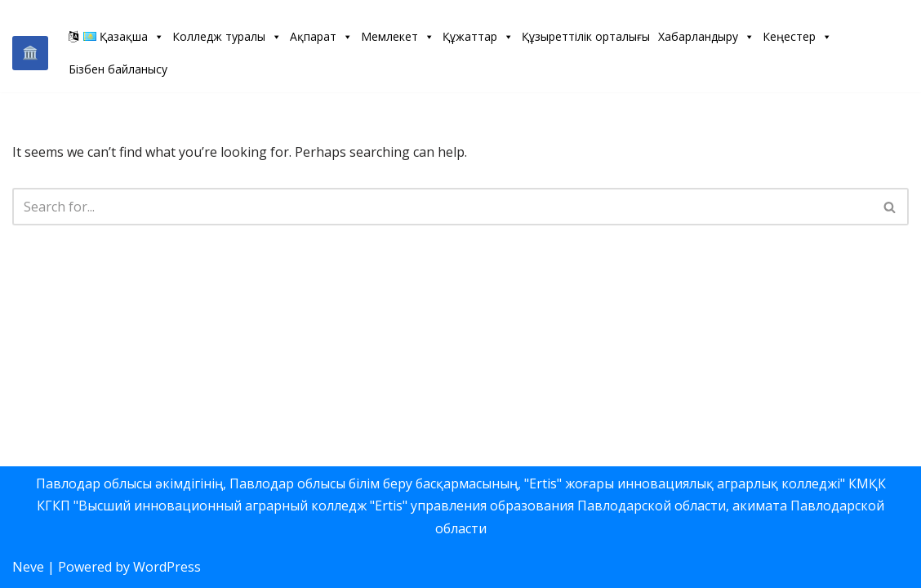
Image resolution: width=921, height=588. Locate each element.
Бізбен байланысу (118, 69)
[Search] (442, 207)
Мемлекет (398, 36)
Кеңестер (797, 36)
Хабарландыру (706, 36)
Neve (28, 567)
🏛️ (30, 52)
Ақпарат (321, 36)
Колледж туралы (227, 36)
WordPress (167, 567)
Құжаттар (478, 36)
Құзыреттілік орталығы (586, 36)
